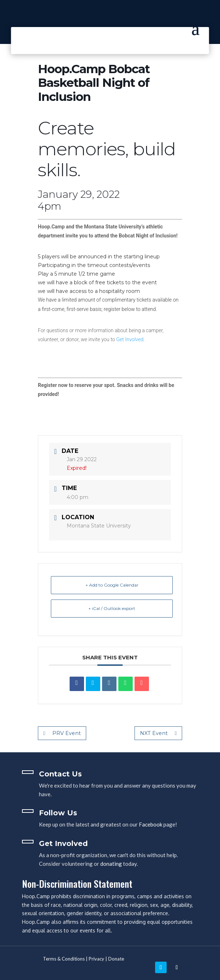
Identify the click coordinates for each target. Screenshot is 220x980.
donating (111, 864)
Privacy (96, 959)
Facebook (151, 824)
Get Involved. (130, 339)
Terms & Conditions (64, 959)
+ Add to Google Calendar (112, 585)
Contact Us (60, 774)
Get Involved (63, 843)
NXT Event (159, 733)
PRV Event (62, 733)
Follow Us (58, 813)
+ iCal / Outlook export (112, 608)
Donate (116, 959)
